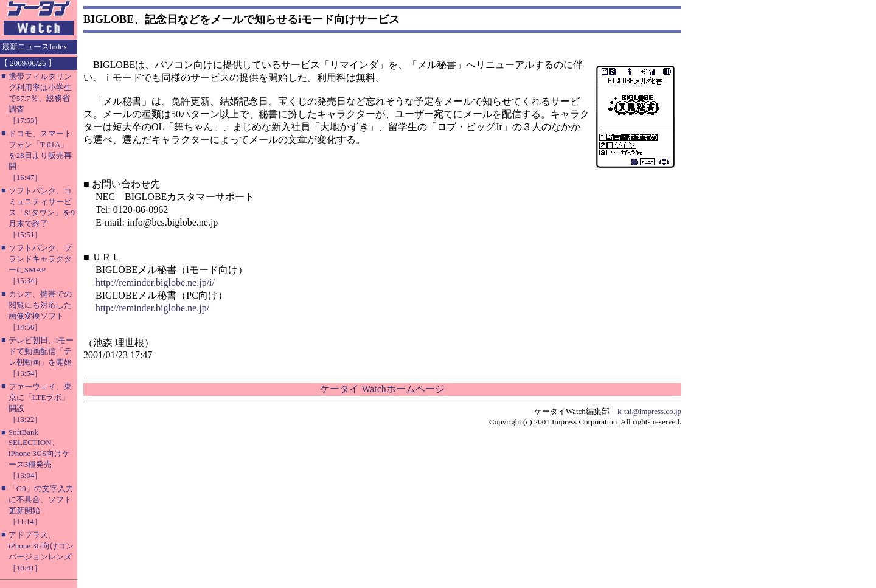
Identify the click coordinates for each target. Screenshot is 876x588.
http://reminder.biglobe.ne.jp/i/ (155, 282)
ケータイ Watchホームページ (382, 389)
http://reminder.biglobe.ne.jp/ (152, 308)
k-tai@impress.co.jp (649, 411)
